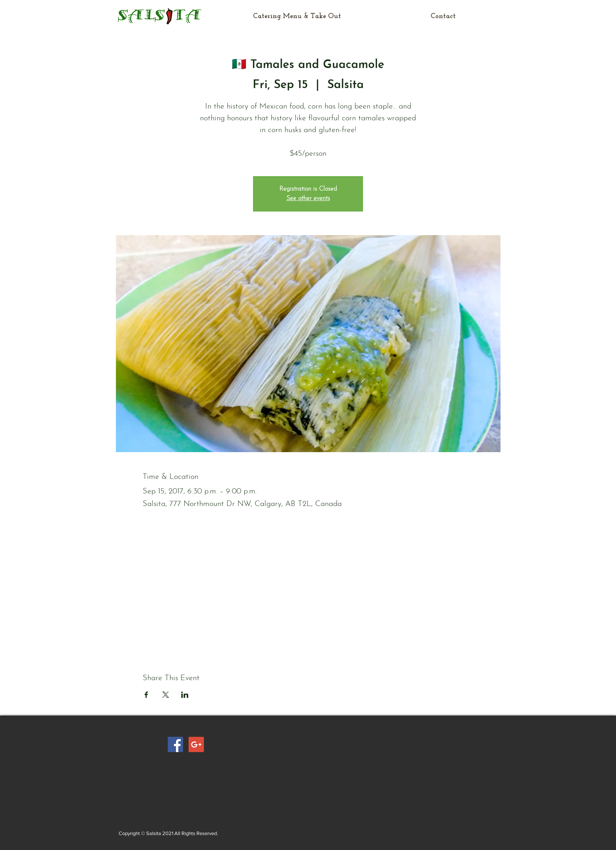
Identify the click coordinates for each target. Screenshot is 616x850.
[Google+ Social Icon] (196, 744)
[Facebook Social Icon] (175, 744)
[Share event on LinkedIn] (185, 695)
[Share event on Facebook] (146, 695)
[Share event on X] (166, 695)
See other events (308, 199)
